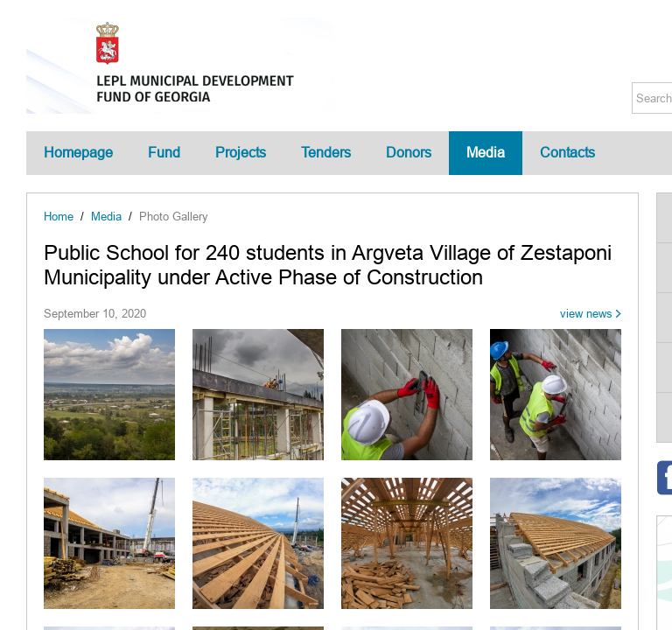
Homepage (78, 153)
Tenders (326, 153)
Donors (409, 153)
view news (586, 314)
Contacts (567, 153)
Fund (164, 153)
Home (59, 217)
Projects (241, 153)
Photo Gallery (174, 217)
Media (486, 153)
